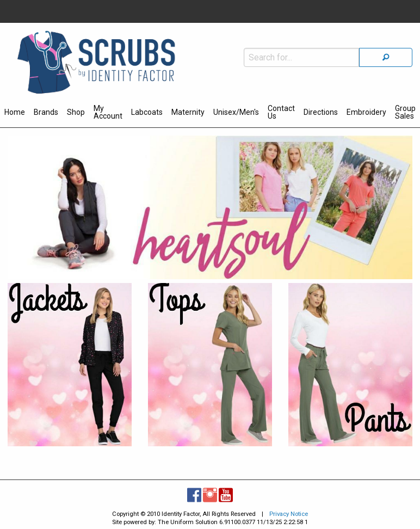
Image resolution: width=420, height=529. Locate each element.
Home (15, 112)
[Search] (386, 57)
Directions (321, 112)
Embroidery (366, 112)
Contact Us (281, 112)
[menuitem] (15, 114)
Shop (76, 112)
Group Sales (405, 112)
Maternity (188, 112)
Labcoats (147, 112)
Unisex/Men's (236, 112)
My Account (108, 112)
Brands (46, 112)
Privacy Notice (289, 514)
